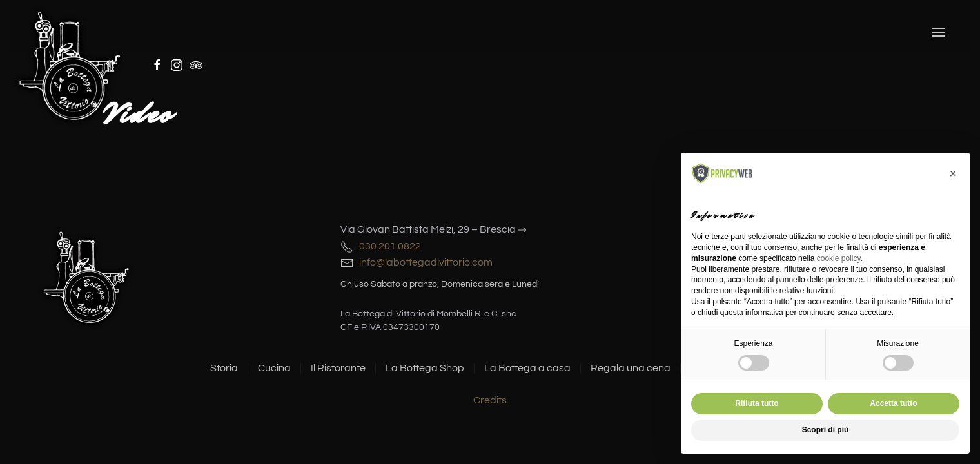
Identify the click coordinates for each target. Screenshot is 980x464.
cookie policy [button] (839, 258)
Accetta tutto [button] (893, 403)
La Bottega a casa (527, 368)
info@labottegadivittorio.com (423, 262)
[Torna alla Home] (71, 64)
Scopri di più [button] (826, 430)
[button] (938, 32)
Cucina (274, 368)
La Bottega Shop (425, 368)
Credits (490, 400)
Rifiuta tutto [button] (757, 403)
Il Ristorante (338, 368)
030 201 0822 (388, 246)
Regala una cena (631, 368)
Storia (224, 368)
